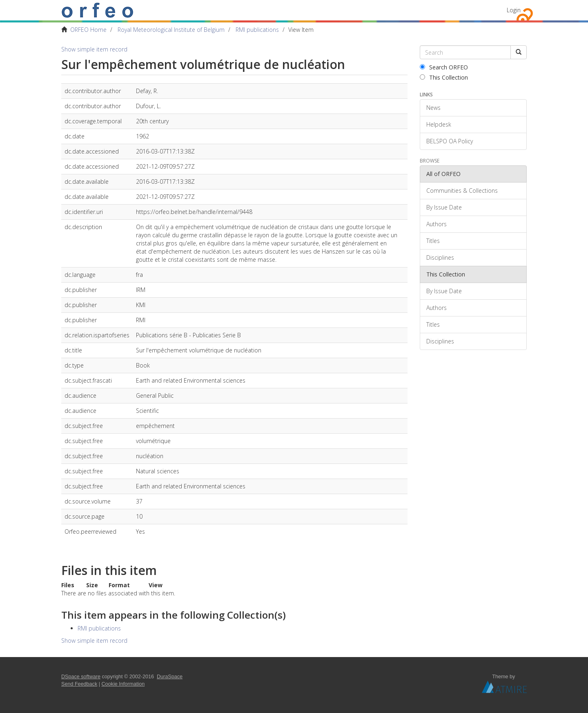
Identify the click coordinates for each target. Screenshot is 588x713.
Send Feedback (79, 684)
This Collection (444, 77)
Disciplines (440, 257)
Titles (433, 241)
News (433, 108)
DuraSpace (170, 677)
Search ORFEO (444, 67)
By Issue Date (444, 207)
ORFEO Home (88, 30)
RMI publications (257, 30)
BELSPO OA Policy (450, 141)
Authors (437, 224)
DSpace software (81, 677)
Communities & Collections (462, 191)
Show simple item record (94, 49)
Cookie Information (123, 684)
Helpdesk (439, 124)
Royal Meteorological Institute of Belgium (171, 30)
